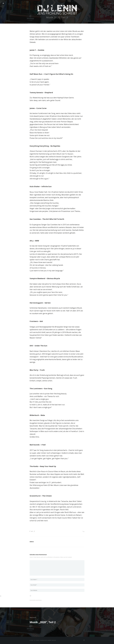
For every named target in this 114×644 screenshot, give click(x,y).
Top (83, 531)
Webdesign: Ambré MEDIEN (48, 640)
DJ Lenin (37, 640)
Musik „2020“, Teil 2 (43, 622)
